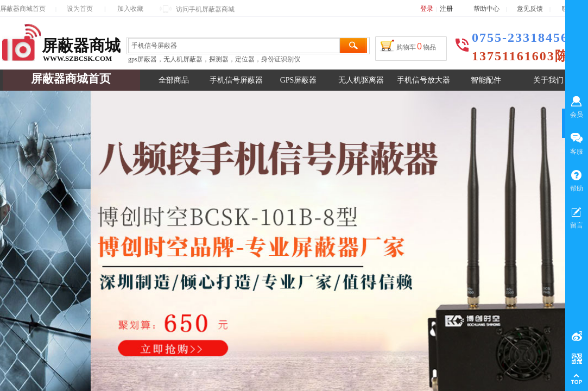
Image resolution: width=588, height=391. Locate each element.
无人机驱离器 (361, 80)
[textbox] (234, 46)
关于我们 (548, 80)
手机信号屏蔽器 (236, 80)
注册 (446, 9)
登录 (427, 9)
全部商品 (174, 80)
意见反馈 (530, 9)
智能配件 (486, 80)
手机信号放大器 (423, 80)
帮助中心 (486, 9)
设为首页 (80, 9)
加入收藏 (130, 9)
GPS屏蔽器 (299, 80)
